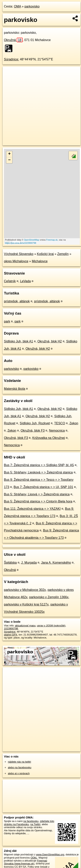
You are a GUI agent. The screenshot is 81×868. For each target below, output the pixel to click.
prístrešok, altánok (17, 301)
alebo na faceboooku (20, 767)
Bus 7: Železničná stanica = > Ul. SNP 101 (43, 487)
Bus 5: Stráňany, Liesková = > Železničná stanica (38, 472)
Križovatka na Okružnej (49, 438)
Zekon (74, 423)
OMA (18, 6)
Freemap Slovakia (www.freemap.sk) (26, 862)
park (7, 321)
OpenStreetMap (32, 240)
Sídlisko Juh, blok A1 (19, 341)
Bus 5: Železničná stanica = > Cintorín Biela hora (38, 501)
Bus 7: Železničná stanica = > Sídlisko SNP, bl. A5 (39, 465)
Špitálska (10, 563)
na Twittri (35, 824)
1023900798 (11, 629)
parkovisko (32, 6)
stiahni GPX (11, 635)
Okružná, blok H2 (50, 341)
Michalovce (40, 261)
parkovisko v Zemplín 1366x (49, 597)
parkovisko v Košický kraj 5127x (26, 604)
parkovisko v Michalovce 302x (25, 590)
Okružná (13, 40)
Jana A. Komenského (56, 563)
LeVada (25, 281)
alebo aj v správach (19, 773)
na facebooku (31, 821)
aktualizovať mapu (25, 626)
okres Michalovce (16, 261)
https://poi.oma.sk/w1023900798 (20, 243)
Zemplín (63, 254)
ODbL (34, 858)
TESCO (60, 423)
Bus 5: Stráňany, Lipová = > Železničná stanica (37, 494)
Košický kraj (45, 254)
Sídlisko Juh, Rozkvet (35, 423)
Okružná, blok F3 (33, 431)
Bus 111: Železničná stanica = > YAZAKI (32, 509)
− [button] (9, 160)
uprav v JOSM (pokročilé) (51, 626)
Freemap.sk (52, 240)
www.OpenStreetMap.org (50, 854)
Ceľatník (10, 281)
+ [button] (9, 154)
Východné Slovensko (19, 254)
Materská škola (15, 389)
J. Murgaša (29, 563)
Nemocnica (57, 431)
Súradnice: (12, 59)
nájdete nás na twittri (19, 762)
